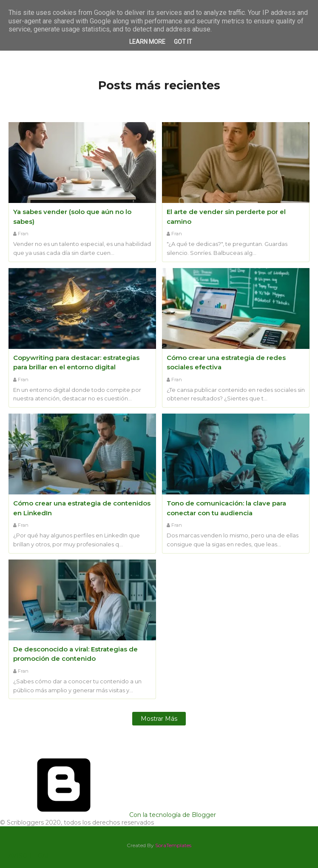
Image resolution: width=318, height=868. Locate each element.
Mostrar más (159, 719)
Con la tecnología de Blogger (108, 815)
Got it (183, 42)
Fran (23, 234)
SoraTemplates (173, 845)
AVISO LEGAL (29, 856)
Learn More (147, 42)
